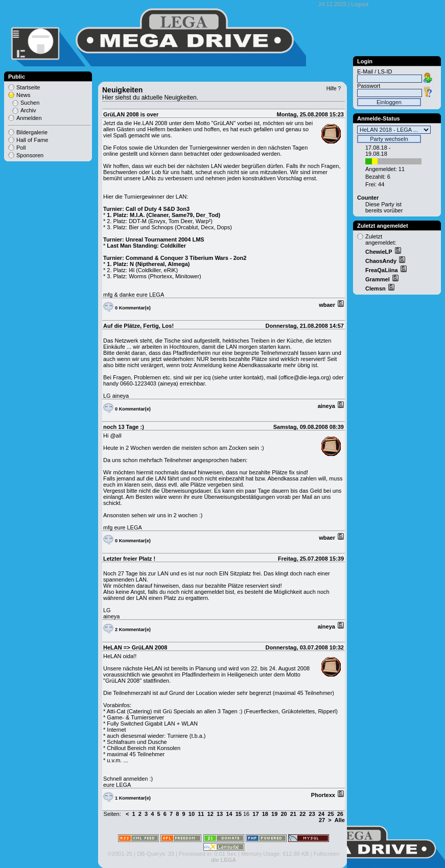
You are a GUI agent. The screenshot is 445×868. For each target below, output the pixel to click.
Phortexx (324, 795)
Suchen (30, 103)
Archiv (28, 110)
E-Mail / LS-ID (374, 71)
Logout (360, 4)
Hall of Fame (32, 140)
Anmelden (29, 118)
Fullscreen (327, 854)
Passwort (369, 86)
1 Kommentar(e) (133, 798)
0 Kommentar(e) (133, 308)
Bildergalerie (32, 132)
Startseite (28, 87)
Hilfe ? (334, 89)
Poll (21, 148)
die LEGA (224, 860)
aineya (327, 406)
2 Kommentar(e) (133, 630)
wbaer (328, 305)
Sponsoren (30, 155)
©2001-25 (120, 854)
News (24, 95)
